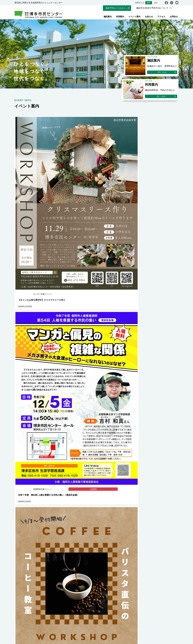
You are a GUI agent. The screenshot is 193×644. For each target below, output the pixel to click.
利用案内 (120, 17)
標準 (149, 3)
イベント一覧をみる (161, 300)
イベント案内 (134, 17)
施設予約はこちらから (116, 8)
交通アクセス (36, 611)
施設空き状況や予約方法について (152, 8)
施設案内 (108, 17)
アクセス (161, 17)
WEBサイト (88, 608)
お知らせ (149, 17)
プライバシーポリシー (111, 621)
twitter (172, 3)
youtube (177, 3)
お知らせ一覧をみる (161, 455)
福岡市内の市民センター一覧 (131, 536)
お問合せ (174, 17)
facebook (166, 3)
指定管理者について (86, 621)
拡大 (156, 3)
